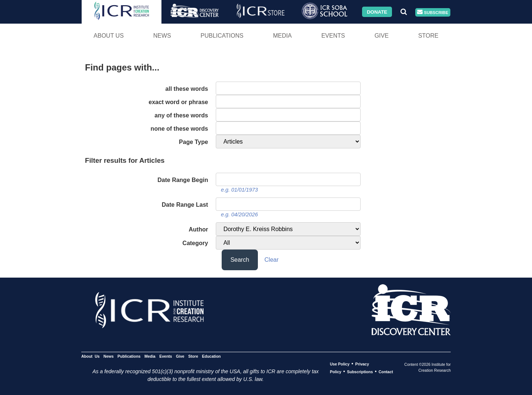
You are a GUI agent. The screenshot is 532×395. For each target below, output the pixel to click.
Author (198, 229)
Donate (377, 12)
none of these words (180, 129)
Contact (386, 372)
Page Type (193, 142)
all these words (187, 89)
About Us (109, 36)
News (162, 36)
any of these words (181, 115)
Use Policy (340, 364)
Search (240, 260)
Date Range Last (185, 205)
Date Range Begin (183, 180)
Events (333, 36)
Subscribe (433, 12)
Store (428, 36)
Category (195, 243)
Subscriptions (360, 372)
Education (212, 356)
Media (282, 36)
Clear (272, 260)
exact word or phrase (178, 102)
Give (382, 36)
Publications (222, 36)
